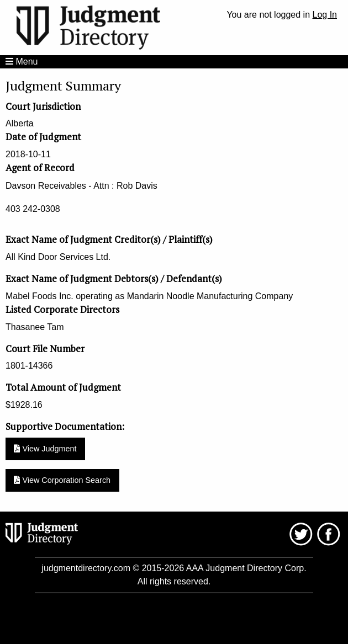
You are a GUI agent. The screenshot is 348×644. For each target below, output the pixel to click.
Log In (325, 15)
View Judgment (45, 449)
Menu (22, 62)
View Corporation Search (62, 480)
